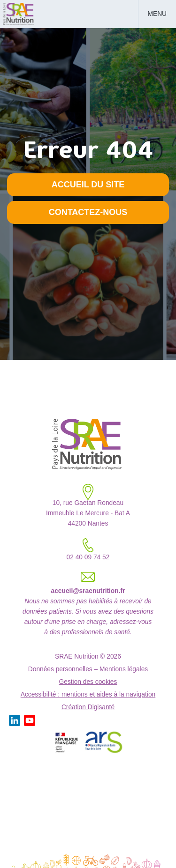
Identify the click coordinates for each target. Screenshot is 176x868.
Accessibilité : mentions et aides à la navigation (88, 694)
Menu (157, 14)
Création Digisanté (88, 707)
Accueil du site (88, 185)
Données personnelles (60, 669)
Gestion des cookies (88, 682)
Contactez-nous (88, 212)
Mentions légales (124, 669)
